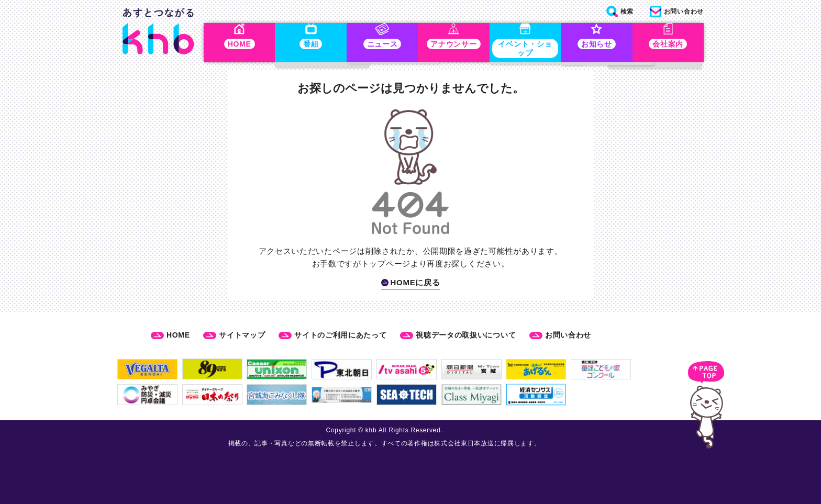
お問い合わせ (568, 335)
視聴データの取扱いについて (466, 335)
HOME (178, 335)
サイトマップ (242, 335)
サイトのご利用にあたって (340, 335)
